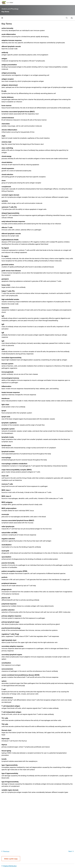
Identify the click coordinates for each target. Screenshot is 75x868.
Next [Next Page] (71, 851)
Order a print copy (11, 859)
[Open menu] (2, 18)
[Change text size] (72, 18)
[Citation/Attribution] (37, 866)
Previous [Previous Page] (5, 851)
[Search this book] (67, 18)
